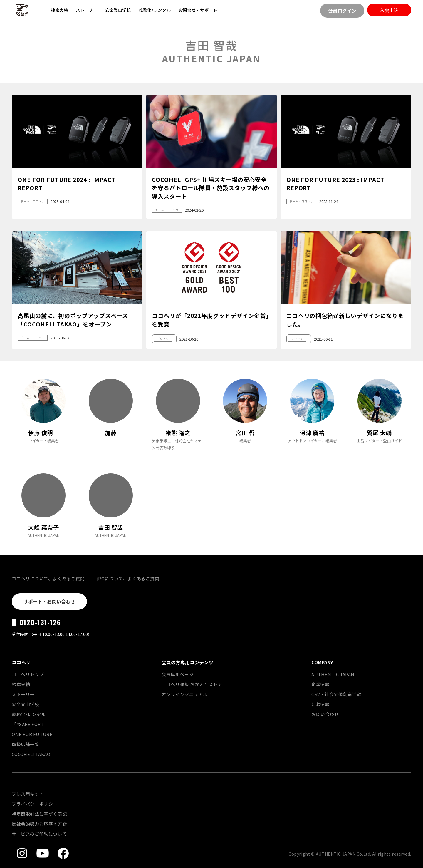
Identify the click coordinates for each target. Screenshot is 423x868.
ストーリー (87, 10)
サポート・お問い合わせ (49, 601)
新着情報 (320, 704)
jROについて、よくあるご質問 (128, 578)
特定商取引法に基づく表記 (39, 814)
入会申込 (389, 10)
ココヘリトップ (28, 674)
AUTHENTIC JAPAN (333, 674)
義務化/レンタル (155, 10)
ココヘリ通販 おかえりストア (192, 684)
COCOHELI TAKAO (31, 754)
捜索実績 (59, 10)
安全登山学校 (118, 10)
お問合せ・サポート (198, 10)
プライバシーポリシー (35, 804)
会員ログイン (342, 11)
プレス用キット (28, 794)
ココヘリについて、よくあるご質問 (48, 578)
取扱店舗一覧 (26, 744)
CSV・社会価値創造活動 (336, 694)
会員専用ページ (178, 674)
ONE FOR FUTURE (32, 734)
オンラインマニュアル (184, 694)
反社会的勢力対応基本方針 (39, 824)
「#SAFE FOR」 (29, 724)
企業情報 (320, 684)
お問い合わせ (325, 714)
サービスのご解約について (39, 834)
